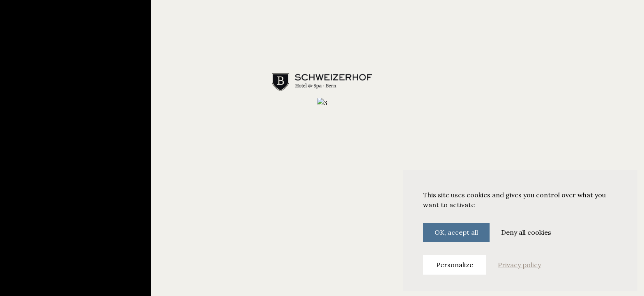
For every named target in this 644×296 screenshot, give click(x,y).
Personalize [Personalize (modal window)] (455, 265)
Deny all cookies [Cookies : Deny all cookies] (526, 232)
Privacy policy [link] (519, 265)
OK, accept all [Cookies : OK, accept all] (456, 232)
